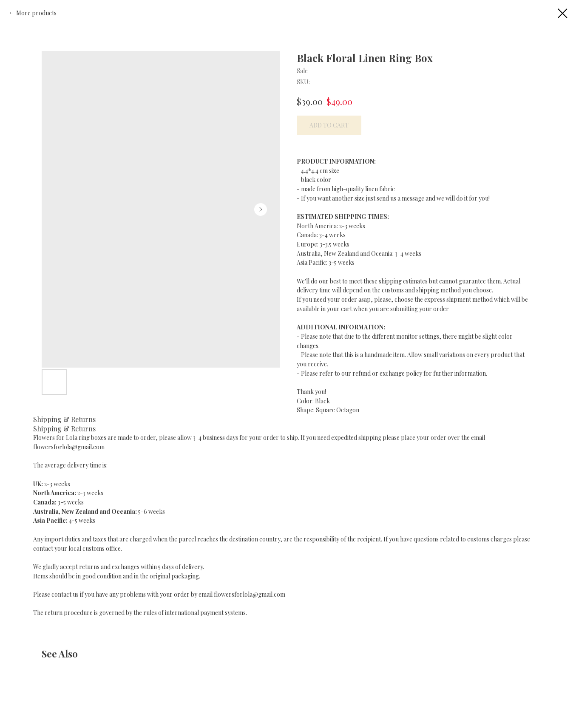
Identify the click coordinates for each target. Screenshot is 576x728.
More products (36, 13)
